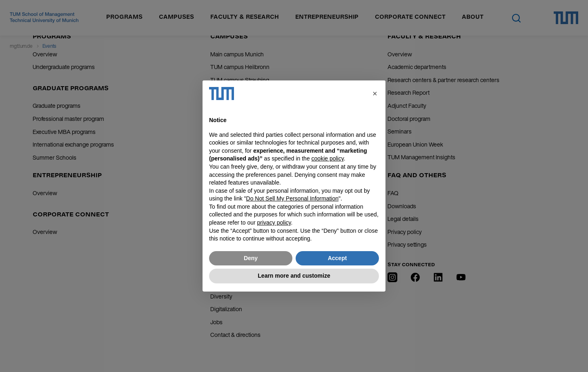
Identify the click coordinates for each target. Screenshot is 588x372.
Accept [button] (337, 258)
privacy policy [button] (274, 223)
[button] (375, 94)
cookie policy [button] (328, 158)
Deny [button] (251, 258)
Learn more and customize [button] (294, 276)
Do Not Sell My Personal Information (292, 198)
